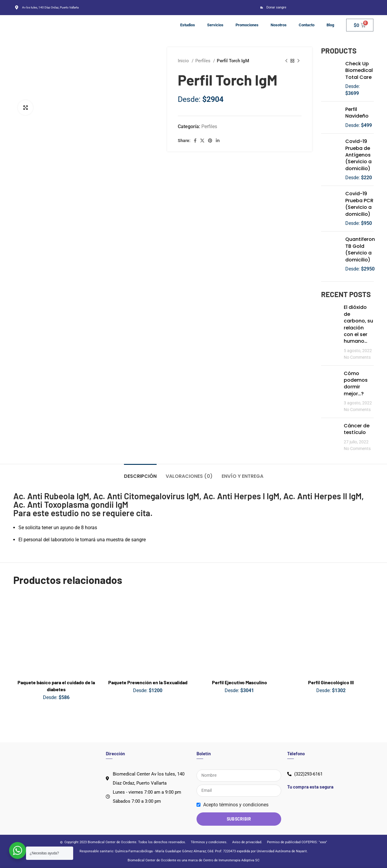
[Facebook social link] (195, 141)
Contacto (307, 25)
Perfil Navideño (357, 113)
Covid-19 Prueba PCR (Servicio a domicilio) (359, 204)
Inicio (184, 61)
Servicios (215, 25)
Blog (330, 25)
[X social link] (202, 141)
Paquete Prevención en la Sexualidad (148, 682)
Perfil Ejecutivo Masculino (239, 682)
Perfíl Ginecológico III (331, 682)
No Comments (357, 357)
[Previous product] (286, 61)
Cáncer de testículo (357, 429)
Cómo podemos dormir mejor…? (356, 384)
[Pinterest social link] (210, 141)
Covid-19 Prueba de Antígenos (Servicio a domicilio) (358, 155)
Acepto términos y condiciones (236, 805)
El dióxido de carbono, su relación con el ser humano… (358, 324)
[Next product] (298, 61)
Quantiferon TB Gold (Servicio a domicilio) (360, 249)
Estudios (188, 25)
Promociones (247, 25)
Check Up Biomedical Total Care (359, 71)
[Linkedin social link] (218, 141)
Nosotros (279, 25)
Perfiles (203, 61)
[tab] (140, 473)
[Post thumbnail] (330, 332)
